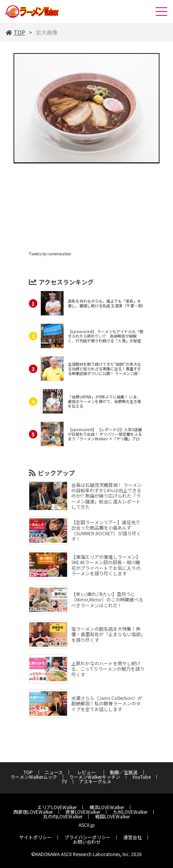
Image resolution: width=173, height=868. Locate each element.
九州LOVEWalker (130, 812)
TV (64, 781)
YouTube (141, 777)
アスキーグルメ (95, 781)
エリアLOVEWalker (57, 807)
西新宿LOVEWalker (33, 812)
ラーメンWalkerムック (34, 777)
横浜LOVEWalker (107, 807)
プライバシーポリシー (87, 837)
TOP (15, 32)
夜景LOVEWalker (83, 812)
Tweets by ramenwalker (50, 254)
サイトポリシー (35, 837)
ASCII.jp (87, 825)
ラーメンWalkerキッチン (95, 777)
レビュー (89, 772)
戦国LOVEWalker (113, 816)
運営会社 (133, 837)
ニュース (54, 772)
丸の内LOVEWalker (63, 816)
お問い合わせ (87, 842)
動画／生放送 (124, 772)
